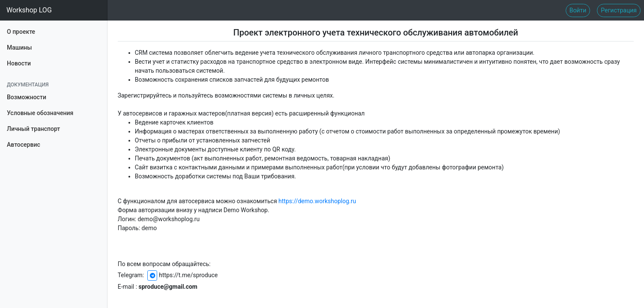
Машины (19, 47)
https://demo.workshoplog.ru (317, 201)
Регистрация (619, 10)
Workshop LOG (29, 10)
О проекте (21, 31)
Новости (19, 63)
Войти (578, 10)
